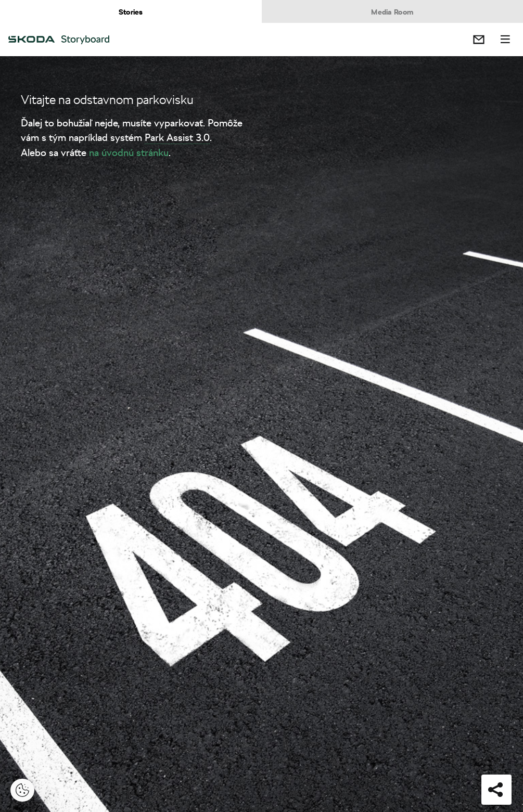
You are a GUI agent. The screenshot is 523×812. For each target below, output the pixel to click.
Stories (131, 12)
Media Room (392, 12)
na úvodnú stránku (129, 152)
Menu (505, 40)
